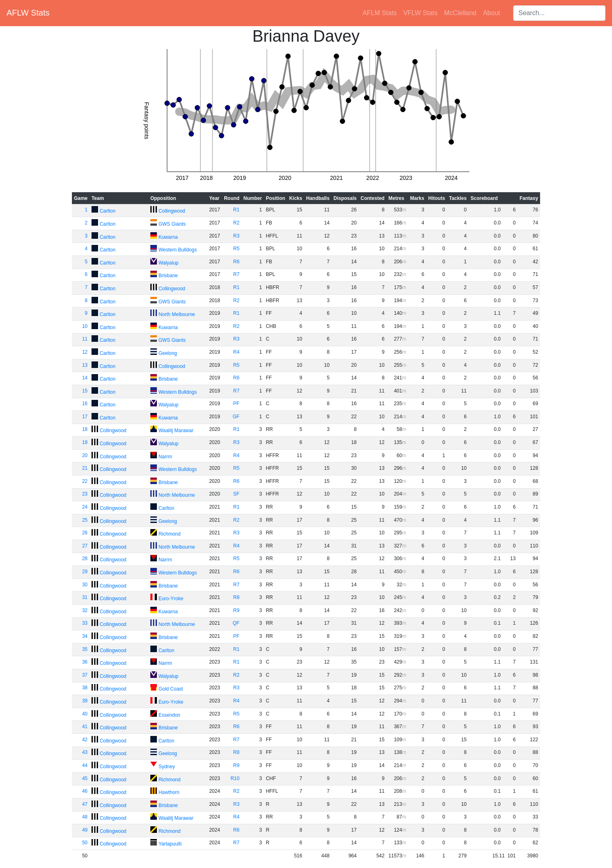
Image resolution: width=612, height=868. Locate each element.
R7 (236, 274)
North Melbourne (177, 314)
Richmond (170, 534)
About (491, 13)
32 (85, 610)
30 (85, 585)
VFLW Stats (420, 13)
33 (85, 623)
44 (85, 765)
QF (236, 623)
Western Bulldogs (178, 250)
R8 (236, 597)
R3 (236, 236)
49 (85, 830)
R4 (236, 352)
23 (85, 494)
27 (85, 546)
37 (85, 675)
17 (85, 417)
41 (85, 727)
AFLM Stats (380, 13)
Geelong (168, 353)
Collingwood (172, 211)
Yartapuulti (170, 844)
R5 (236, 249)
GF (236, 417)
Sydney (167, 767)
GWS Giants (172, 224)
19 (85, 442)
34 (85, 636)
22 (85, 481)
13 (85, 365)
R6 (236, 262)
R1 (236, 210)
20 (85, 455)
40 (85, 714)
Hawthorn (169, 792)
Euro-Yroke (171, 599)
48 (85, 817)
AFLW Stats (28, 13)
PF (236, 404)
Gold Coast (171, 689)
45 (85, 778)
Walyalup (169, 263)
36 (85, 662)
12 (85, 352)
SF (236, 494)
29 (85, 572)
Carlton (108, 211)
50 (85, 843)
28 (85, 558)
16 (85, 404)
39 (85, 701)
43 (85, 752)
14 (85, 378)
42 (85, 740)
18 (85, 429)
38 (85, 688)
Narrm (165, 457)
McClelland (460, 13)
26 (85, 533)
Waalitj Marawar (176, 431)
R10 (235, 778)
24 (85, 507)
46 (85, 791)
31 (85, 597)
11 (85, 339)
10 (85, 326)
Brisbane (168, 276)
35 (85, 649)
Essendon (169, 715)
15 (85, 391)
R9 (236, 610)
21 (85, 468)
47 (85, 804)
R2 (236, 223)
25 (85, 520)
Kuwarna (168, 237)
